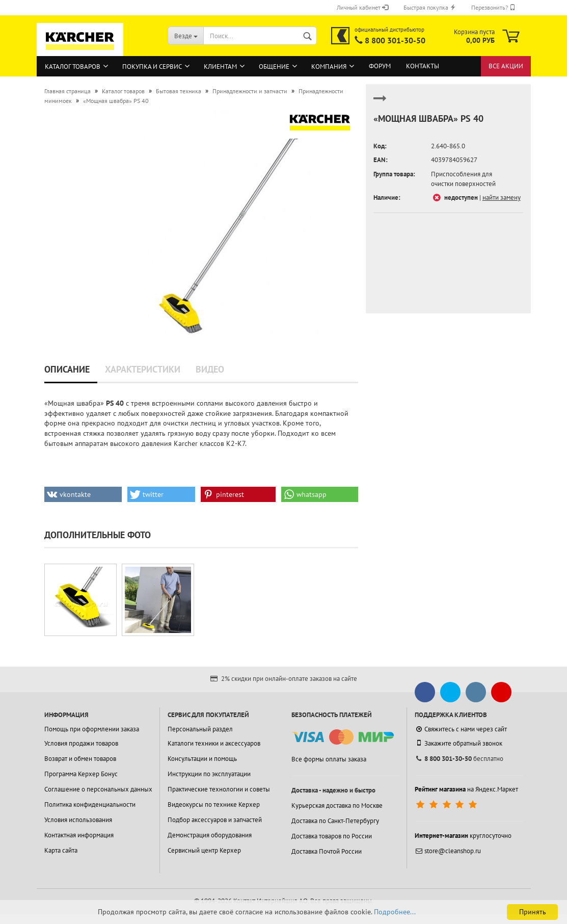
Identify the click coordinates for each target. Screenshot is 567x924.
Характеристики (143, 369)
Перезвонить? (493, 7)
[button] (83, 494)
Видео (210, 369)
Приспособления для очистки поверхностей (463, 179)
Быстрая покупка (430, 7)
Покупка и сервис (152, 67)
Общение (274, 67)
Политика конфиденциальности (90, 804)
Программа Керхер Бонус (81, 774)
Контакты (423, 66)
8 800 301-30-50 (395, 40)
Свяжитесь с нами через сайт (461, 729)
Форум (380, 66)
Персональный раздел (200, 729)
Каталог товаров (73, 67)
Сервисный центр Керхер (204, 850)
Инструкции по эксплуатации (209, 774)
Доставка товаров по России (332, 836)
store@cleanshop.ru (448, 851)
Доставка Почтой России (327, 851)
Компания (329, 67)
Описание (67, 369)
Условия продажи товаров (81, 743)
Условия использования (78, 820)
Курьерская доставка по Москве (337, 806)
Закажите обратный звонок (458, 743)
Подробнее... (395, 912)
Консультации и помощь (202, 759)
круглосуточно (463, 836)
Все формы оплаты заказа (329, 759)
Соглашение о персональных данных (98, 789)
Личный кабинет (362, 7)
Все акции (506, 66)
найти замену (502, 197)
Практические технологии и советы (219, 789)
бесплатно (459, 759)
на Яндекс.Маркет (466, 789)
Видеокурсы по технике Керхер (214, 804)
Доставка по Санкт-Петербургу (335, 821)
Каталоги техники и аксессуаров (214, 743)
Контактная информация (79, 835)
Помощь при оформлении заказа (92, 729)
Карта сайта (61, 850)
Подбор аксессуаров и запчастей (215, 820)
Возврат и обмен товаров (80, 759)
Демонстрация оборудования (210, 835)
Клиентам (220, 67)
